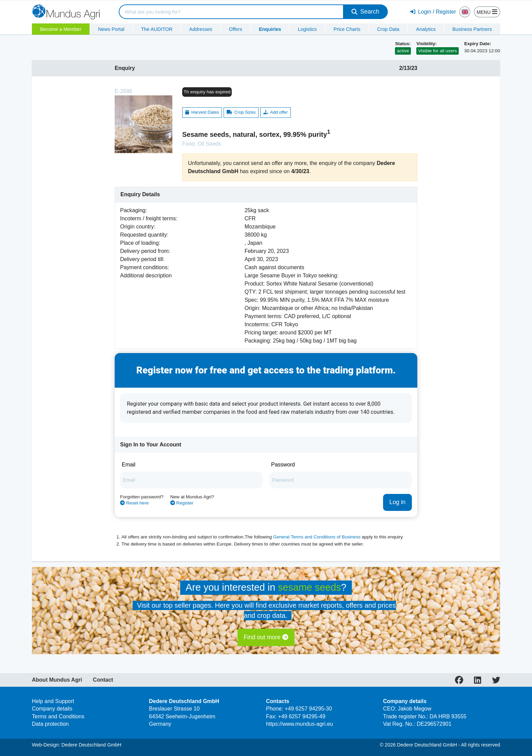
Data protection (50, 712)
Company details (52, 697)
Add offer (275, 100)
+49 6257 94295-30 (308, 697)
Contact (103, 668)
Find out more (266, 625)
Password (283, 453)
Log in (397, 490)
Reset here (134, 491)
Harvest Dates (202, 100)
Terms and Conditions (58, 704)
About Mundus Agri (57, 668)
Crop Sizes (241, 100)
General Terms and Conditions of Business (317, 525)
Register (182, 491)
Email (129, 453)
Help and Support (53, 689)
